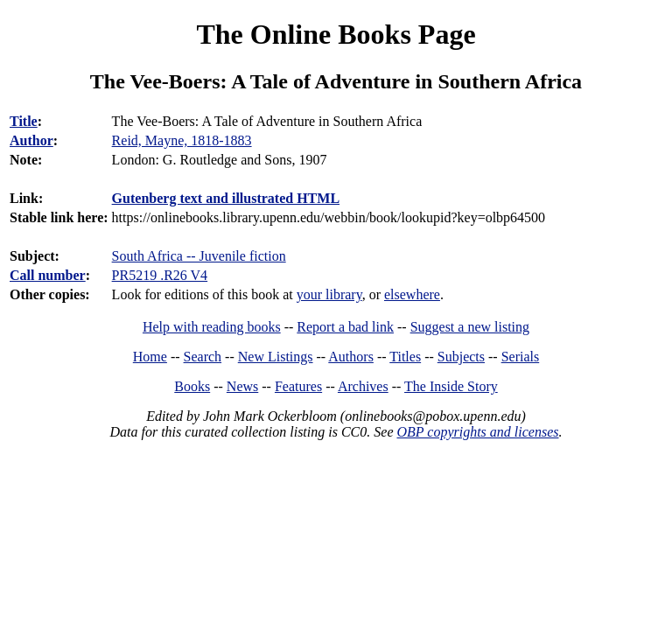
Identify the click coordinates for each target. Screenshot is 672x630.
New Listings (276, 357)
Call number (48, 275)
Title (24, 121)
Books (192, 386)
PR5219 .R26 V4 (160, 275)
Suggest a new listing (470, 327)
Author (31, 140)
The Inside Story (451, 386)
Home (150, 357)
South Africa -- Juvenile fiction (199, 256)
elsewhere (412, 294)
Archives (363, 386)
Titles (405, 357)
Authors (351, 357)
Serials (521, 357)
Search (203, 357)
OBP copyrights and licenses (477, 432)
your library (329, 294)
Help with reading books (212, 327)
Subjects (461, 357)
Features (298, 386)
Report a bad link (345, 327)
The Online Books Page (336, 34)
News (242, 386)
